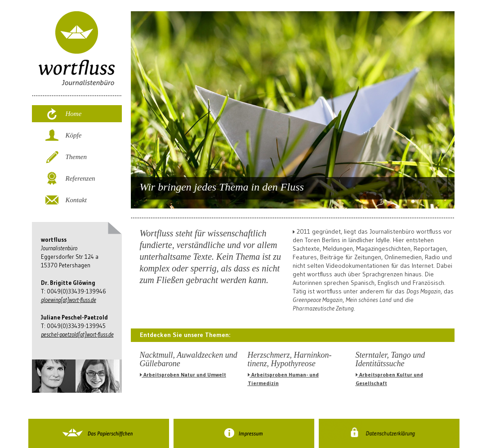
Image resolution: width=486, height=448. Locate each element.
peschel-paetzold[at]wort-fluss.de (77, 334)
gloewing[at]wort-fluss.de (69, 300)
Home (74, 114)
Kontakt (76, 200)
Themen (76, 157)
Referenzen (80, 178)
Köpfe (74, 135)
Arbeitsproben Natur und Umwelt (183, 375)
